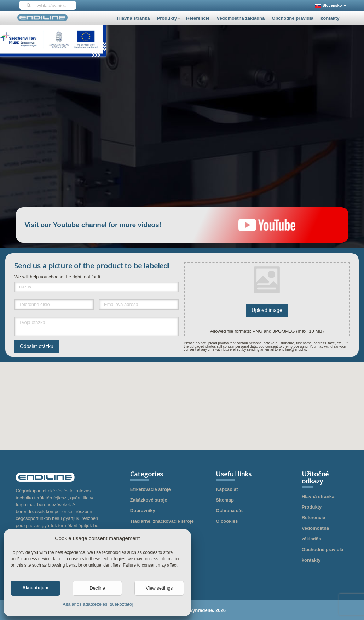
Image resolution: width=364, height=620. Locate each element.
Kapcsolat (227, 489)
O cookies (227, 521)
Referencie (198, 18)
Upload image (267, 310)
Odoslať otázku (37, 346)
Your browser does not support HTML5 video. (182, 117)
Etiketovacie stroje (151, 489)
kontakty (330, 18)
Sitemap (225, 500)
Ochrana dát (229, 511)
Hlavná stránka (134, 18)
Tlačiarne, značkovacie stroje (162, 521)
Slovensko (331, 5)
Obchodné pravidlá (293, 18)
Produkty (169, 18)
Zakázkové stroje (149, 500)
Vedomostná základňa (241, 18)
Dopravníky (143, 511)
